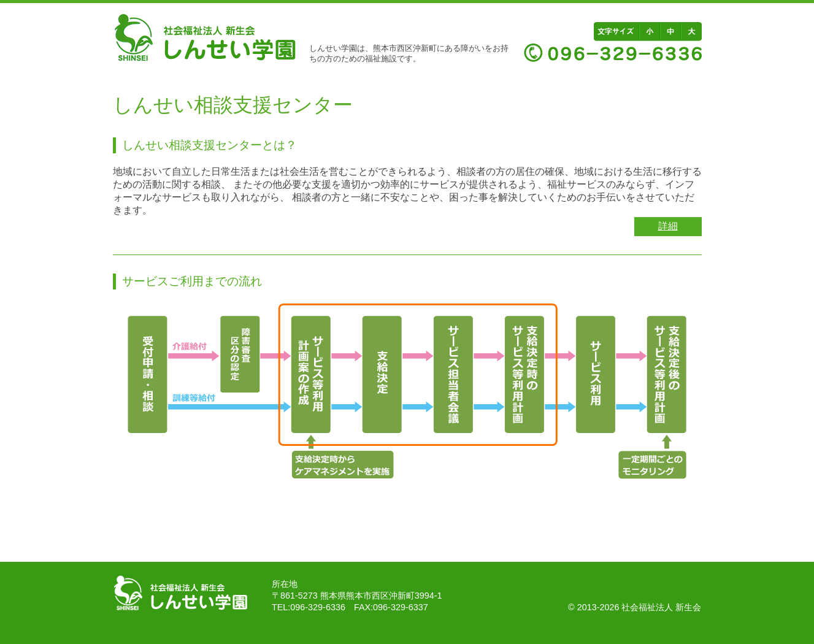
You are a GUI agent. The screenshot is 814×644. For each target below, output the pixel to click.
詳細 (668, 226)
